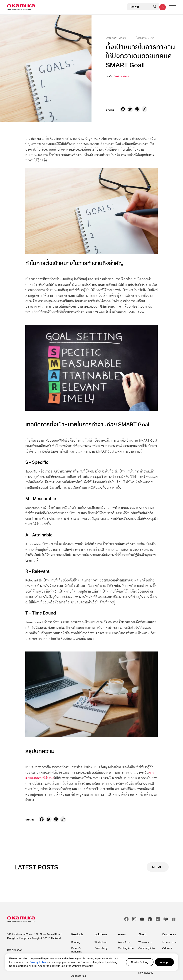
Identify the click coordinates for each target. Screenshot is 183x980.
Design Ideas (121, 76)
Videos (166, 948)
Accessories (79, 976)
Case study (101, 948)
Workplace (101, 942)
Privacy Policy (38, 962)
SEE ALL (158, 867)
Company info (147, 948)
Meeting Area (126, 948)
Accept (164, 962)
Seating (76, 942)
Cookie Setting (140, 962)
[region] (91, 962)
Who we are (145, 942)
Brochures (168, 942)
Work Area (124, 942)
